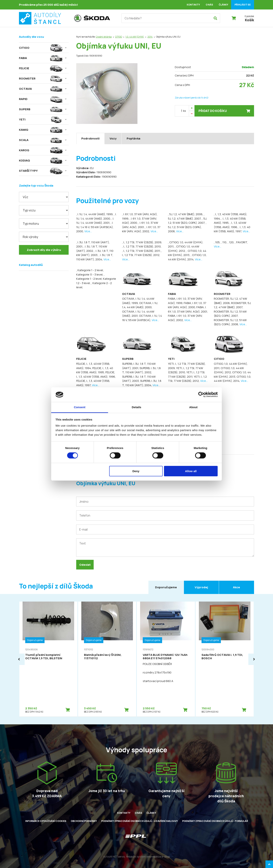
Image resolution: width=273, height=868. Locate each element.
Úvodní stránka (104, 37)
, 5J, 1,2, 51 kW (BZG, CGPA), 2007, (187, 221)
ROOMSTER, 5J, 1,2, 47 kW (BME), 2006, (230, 301)
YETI (171, 359)
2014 (150, 37)
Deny (136, 471)
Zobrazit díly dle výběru (44, 250)
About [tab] (193, 407)
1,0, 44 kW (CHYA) (135, 37)
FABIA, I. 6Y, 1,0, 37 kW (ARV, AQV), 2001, (188, 309)
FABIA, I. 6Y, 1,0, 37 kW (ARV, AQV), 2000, (187, 305)
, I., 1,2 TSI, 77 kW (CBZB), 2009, (142, 242)
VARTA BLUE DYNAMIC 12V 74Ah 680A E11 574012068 (165, 657)
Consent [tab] (80, 407)
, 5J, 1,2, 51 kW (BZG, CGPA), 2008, (187, 227)
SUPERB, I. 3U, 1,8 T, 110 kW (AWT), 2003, (139, 379)
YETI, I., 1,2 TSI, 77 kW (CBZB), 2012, (187, 379)
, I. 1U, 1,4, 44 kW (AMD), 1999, (95, 214)
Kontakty (193, 5)
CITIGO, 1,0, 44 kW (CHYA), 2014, (233, 379)
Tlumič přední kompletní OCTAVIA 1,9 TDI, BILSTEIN (44, 657)
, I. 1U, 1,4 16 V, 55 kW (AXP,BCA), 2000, (95, 227)
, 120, (231, 242)
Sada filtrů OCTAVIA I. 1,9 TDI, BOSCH (222, 657)
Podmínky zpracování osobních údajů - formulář (215, 821)
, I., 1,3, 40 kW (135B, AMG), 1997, (232, 229)
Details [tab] (136, 407)
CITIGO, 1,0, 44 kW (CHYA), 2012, (229, 370)
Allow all (191, 471)
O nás (209, 5)
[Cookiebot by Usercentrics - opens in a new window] (201, 395)
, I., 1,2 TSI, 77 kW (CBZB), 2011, (142, 251)
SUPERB (128, 359)
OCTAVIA (129, 294)
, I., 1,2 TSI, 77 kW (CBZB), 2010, (142, 246)
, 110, (224, 242)
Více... (88, 231)
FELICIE (81, 359)
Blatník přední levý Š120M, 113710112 (103, 657)
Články (224, 5)
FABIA (172, 294)
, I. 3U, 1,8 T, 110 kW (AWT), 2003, (95, 253)
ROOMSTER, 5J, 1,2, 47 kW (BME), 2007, (233, 305)
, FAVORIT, (241, 242)
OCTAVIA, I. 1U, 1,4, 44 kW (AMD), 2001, (138, 314)
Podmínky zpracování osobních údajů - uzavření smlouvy (140, 821)
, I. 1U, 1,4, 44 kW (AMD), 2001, (95, 221)
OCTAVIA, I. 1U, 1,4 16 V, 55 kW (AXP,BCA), (142, 318)
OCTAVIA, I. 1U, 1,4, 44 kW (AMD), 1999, (138, 301)
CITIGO (119, 37)
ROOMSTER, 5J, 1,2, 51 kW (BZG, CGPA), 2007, (230, 314)
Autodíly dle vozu (31, 37)
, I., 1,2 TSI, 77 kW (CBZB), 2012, (142, 253)
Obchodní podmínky (84, 821)
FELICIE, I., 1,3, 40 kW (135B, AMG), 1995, (95, 370)
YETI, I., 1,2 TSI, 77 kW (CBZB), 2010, (186, 370)
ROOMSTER (222, 294)
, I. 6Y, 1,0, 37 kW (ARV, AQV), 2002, (141, 229)
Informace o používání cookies (46, 821)
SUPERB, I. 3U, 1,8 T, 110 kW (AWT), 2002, (141, 370)
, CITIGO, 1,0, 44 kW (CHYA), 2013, (187, 253)
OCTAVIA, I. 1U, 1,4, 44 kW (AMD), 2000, (140, 305)
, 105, (217, 242)
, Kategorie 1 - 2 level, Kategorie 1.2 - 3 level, (96, 279)
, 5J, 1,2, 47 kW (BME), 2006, (186, 214)
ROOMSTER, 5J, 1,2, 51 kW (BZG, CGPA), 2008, (230, 322)
